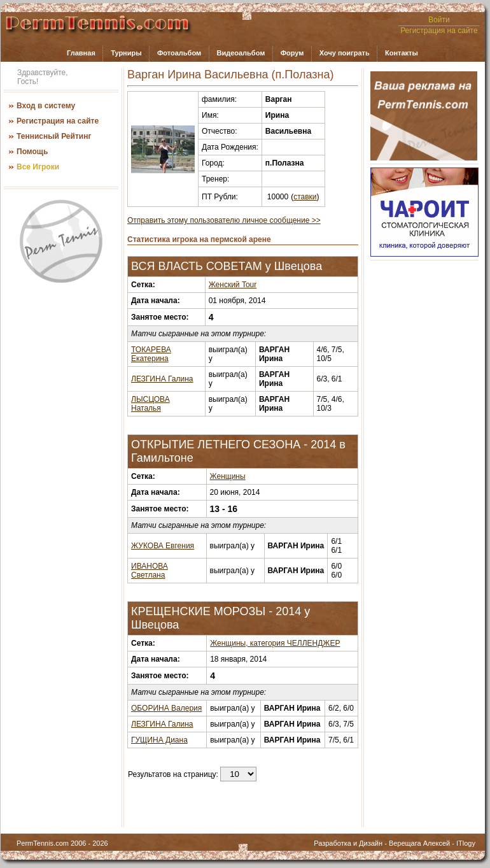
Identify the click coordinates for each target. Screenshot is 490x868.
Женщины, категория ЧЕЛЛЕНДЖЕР (275, 643)
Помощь (32, 152)
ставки (305, 197)
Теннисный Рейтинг (54, 136)
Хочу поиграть (345, 53)
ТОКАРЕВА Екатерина (151, 354)
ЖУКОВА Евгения (163, 546)
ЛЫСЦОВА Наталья (150, 404)
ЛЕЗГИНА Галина (162, 379)
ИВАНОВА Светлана (150, 571)
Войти (439, 20)
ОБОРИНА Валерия (166, 708)
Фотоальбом (179, 53)
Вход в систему (46, 106)
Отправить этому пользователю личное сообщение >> (224, 220)
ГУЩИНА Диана (159, 740)
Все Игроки (38, 167)
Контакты (402, 53)
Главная (81, 53)
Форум (292, 53)
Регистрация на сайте (439, 31)
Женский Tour (233, 285)
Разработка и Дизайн (348, 843)
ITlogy (466, 843)
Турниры (126, 53)
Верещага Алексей (419, 843)
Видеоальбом (241, 53)
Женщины (228, 476)
